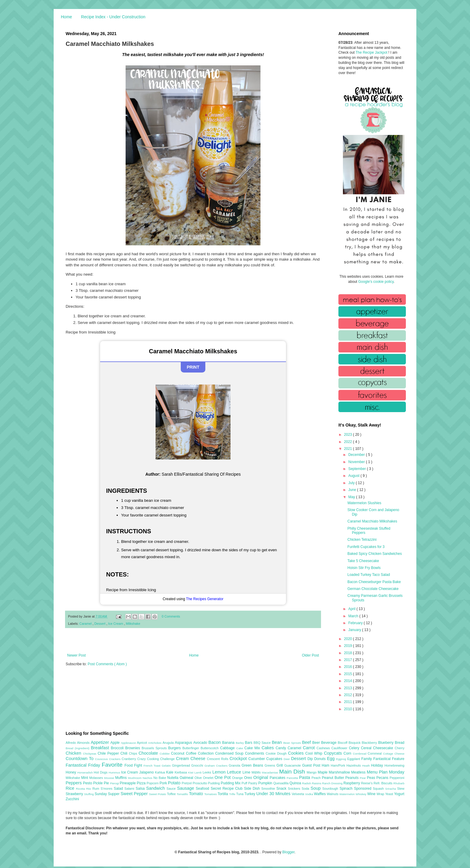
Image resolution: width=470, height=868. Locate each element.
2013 (349, 688)
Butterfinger (191, 748)
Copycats (334, 753)
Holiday (378, 765)
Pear (363, 778)
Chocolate (149, 753)
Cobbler (165, 754)
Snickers (295, 789)
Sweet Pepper (135, 794)
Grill (280, 765)
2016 (349, 667)
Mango (312, 772)
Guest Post (312, 765)
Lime (247, 772)
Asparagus (184, 743)
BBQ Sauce (263, 743)
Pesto (88, 783)
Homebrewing (394, 765)
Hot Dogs (101, 772)
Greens (271, 765)
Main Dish (293, 772)
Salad (119, 789)
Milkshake (133, 624)
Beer (317, 743)
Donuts (321, 759)
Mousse (110, 778)
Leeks (208, 772)
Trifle (233, 794)
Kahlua (161, 772)
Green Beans (253, 765)
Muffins (122, 778)
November (357, 462)
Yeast (390, 794)
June (353, 490)
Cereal (367, 748)
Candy (281, 748)
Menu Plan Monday (386, 772)
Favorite (113, 765)
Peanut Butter (334, 778)
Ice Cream (116, 624)
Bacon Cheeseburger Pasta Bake (374, 582)
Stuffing (89, 794)
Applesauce (129, 743)
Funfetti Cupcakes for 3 (366, 547)
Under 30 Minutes (274, 794)
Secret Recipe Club (227, 789)
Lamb (199, 772)
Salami (130, 789)
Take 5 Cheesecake (363, 561)
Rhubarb (399, 783)
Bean (278, 742)
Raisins (317, 783)
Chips (134, 753)
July (352, 483)
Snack (282, 789)
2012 (349, 695)
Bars (249, 743)
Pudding (214, 783)
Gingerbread (182, 765)
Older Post (310, 655)
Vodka (310, 794)
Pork (164, 783)
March (354, 616)
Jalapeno (147, 772)
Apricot (143, 743)
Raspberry (352, 783)
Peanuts (352, 778)
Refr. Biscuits (383, 783)
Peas (372, 778)
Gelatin (167, 766)
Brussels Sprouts (155, 748)
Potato (175, 783)
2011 (349, 702)
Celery (355, 748)
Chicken (74, 753)
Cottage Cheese (394, 754)
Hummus (115, 772)
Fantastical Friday (84, 765)
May (352, 497)
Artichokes (155, 743)
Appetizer (101, 742)
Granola (235, 765)
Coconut (178, 753)
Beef (307, 742)
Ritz (89, 789)
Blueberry (386, 743)
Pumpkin (266, 783)
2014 (349, 681)
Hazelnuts (354, 765)
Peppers (74, 783)
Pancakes (278, 778)
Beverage (329, 743)
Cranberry (129, 759)
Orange (238, 778)
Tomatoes (211, 794)
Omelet (209, 778)
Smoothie (269, 789)
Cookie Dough (277, 753)
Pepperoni (397, 778)
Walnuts (333, 794)
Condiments (255, 753)
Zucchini (72, 799)
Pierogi (115, 783)
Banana (229, 743)
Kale (170, 772)
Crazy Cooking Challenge (157, 759)
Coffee (192, 753)
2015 (349, 674)
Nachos (148, 778)
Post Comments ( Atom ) (107, 664)
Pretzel (187, 783)
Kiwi (191, 772)
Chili (125, 753)
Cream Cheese (191, 759)
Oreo (249, 778)
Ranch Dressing (333, 783)
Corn (348, 753)
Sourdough (331, 789)
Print (193, 367)
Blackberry (370, 743)
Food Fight (134, 765)
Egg (332, 759)
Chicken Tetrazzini (362, 540)
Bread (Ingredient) (78, 748)
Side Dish (253, 789)
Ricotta (81, 789)
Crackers (115, 759)
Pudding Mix (231, 783)
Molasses (97, 778)
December (357, 455)
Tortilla (223, 794)
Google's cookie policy (376, 282)
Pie (107, 783)
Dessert (100, 624)
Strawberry (75, 794)
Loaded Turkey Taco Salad (369, 575)
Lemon (220, 772)
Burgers (175, 748)
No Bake (160, 778)
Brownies (134, 748)
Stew (401, 789)
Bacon (215, 742)
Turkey (250, 794)
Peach (317, 778)
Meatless (359, 772)
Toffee (172, 794)
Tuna (240, 794)
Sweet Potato (158, 794)
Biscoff (343, 743)
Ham (326, 765)
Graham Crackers (217, 766)
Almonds (84, 743)
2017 (349, 660)
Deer (287, 759)
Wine (372, 794)
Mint (85, 778)
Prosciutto (200, 783)
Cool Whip (314, 753)
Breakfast (101, 748)
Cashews (324, 748)
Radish (307, 783)
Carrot (310, 748)
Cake (240, 748)
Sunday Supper (108, 794)
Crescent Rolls (218, 759)
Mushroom (135, 778)
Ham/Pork (338, 765)
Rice (71, 788)
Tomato (196, 794)
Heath (367, 766)
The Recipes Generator (205, 599)
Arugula (169, 743)
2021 (349, 449)
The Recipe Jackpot (372, 52)
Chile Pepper (109, 753)
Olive (199, 778)
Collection (207, 753)
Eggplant (354, 759)
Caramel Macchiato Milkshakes (372, 521)
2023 (349, 435)
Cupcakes (275, 759)
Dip (311, 759)
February (356, 623)
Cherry (400, 748)
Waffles (320, 794)
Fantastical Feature (389, 759)
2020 (349, 639)
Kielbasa (181, 772)
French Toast (153, 766)
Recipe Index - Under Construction (113, 17)
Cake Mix (253, 748)
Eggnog (342, 759)
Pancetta (293, 778)
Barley (240, 743)
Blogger (289, 852)
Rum (96, 789)
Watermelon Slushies (364, 503)
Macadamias (270, 772)
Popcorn (153, 783)
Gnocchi (198, 765)
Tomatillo (183, 794)
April (352, 609)
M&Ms (257, 772)
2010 (349, 709)
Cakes (269, 748)
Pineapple (128, 783)
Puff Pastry (250, 783)
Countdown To (80, 759)
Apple (116, 743)
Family (367, 759)
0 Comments (171, 616)
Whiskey (361, 794)
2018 (349, 653)
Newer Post (76, 655)
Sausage (186, 788)
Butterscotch (210, 748)
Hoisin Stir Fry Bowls (364, 568)
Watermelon (347, 794)
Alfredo (71, 743)
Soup (316, 788)
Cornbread (360, 754)
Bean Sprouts (293, 743)
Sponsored (363, 789)
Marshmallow (340, 772)
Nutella (174, 778)
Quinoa (296, 783)
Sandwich (156, 788)
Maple (323, 772)
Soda (306, 789)
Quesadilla (281, 783)
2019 (349, 646)
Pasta (305, 777)
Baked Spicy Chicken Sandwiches (375, 554)
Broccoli (118, 748)
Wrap (381, 794)
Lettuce (235, 772)
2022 (349, 442)
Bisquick (355, 743)
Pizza (142, 783)
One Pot (223, 777)
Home (66, 17)
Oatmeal (187, 778)
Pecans (383, 778)
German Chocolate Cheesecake (373, 589)
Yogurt (399, 794)
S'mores (107, 789)
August (354, 476)
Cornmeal (375, 753)
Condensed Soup (230, 753)
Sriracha (391, 789)
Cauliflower (340, 748)
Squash (379, 789)
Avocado (201, 743)
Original (261, 777)
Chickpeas (90, 754)
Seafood (203, 789)
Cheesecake (384, 748)
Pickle (98, 783)
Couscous (102, 759)
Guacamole (293, 765)
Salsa (141, 789)
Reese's (367, 783)
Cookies (297, 753)
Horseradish (86, 772)
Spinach (347, 789)
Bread (400, 743)
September (358, 469)
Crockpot (239, 759)
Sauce (172, 789)
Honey (71, 772)
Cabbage (228, 748)
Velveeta (298, 794)
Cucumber (257, 759)
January (355, 630)
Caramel (86, 624)
